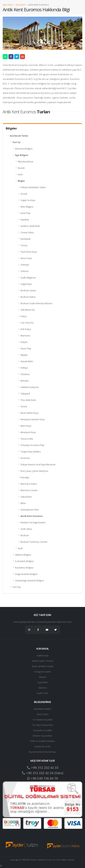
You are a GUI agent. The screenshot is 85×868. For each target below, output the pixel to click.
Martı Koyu (26, 426)
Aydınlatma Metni (42, 709)
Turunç (24, 245)
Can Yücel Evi (27, 323)
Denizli (21, 168)
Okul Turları (43, 714)
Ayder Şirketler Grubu (42, 666)
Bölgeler (20, 5)
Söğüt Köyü (26, 284)
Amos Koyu (26, 258)
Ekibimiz (43, 688)
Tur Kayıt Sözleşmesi (42, 725)
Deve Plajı (25, 213)
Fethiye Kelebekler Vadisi (33, 187)
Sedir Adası (26, 529)
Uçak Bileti (43, 682)
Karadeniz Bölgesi (24, 568)
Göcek (24, 194)
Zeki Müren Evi (28, 310)
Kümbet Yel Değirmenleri (33, 522)
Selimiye (25, 265)
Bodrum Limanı (28, 290)
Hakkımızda (42, 655)
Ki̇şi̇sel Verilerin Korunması (42, 752)
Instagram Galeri (43, 672)
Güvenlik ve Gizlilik (42, 730)
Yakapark (25, 394)
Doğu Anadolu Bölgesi (26, 574)
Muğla (21, 181)
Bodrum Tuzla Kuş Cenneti (34, 542)
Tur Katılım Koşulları (43, 720)
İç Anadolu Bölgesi (24, 561)
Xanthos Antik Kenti (30, 226)
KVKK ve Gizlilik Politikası (42, 741)
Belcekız (25, 381)
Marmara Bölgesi (24, 149)
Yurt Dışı (17, 587)
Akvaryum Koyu (28, 432)
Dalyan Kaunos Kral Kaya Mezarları (38, 464)
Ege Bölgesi (22, 155)
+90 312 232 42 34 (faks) (43, 773)
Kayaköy (25, 220)
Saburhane (26, 497)
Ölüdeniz (25, 374)
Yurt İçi (16, 142)
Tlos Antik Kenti (28, 400)
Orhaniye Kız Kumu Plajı (32, 445)
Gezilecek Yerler (19, 136)
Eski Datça (26, 329)
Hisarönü (25, 458)
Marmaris (25, 336)
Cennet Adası (27, 232)
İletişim (43, 677)
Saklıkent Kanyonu (30, 387)
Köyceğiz (25, 477)
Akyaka (24, 355)
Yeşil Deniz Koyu (29, 252)
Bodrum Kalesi (28, 297)
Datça (23, 316)
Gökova (24, 271)
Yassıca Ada (27, 439)
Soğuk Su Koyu (28, 200)
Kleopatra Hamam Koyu (33, 419)
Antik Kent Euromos (32, 516)
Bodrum (25, 535)
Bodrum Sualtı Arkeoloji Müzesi (36, 303)
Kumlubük (26, 239)
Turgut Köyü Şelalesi (31, 452)
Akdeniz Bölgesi (23, 555)
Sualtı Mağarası (28, 278)
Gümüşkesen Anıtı (30, 510)
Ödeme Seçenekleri (42, 736)
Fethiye (24, 368)
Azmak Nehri (27, 361)
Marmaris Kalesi (29, 484)
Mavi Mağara (27, 207)
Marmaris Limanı (29, 490)
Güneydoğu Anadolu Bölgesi (29, 580)
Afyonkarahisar (26, 161)
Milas (23, 503)
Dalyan (24, 342)
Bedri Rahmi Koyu (29, 413)
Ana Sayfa (8, 5)
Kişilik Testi (43, 693)
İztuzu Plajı (26, 348)
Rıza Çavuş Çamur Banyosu (34, 471)
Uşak (20, 548)
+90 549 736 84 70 (42, 778)
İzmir (20, 174)
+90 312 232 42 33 (43, 768)
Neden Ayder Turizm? (43, 661)
